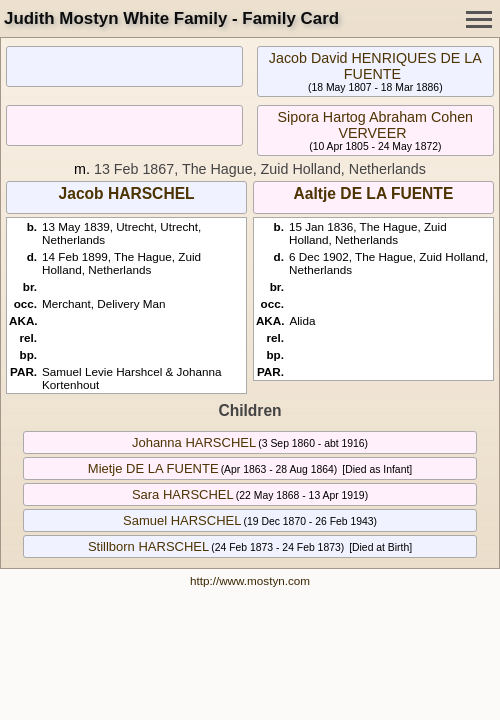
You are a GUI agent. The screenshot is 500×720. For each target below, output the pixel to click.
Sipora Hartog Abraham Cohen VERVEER (376, 125)
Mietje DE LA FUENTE (153, 468)
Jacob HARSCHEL (127, 193)
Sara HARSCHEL (183, 494)
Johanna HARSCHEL (194, 442)
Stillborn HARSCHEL (148, 546)
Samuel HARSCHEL (182, 520)
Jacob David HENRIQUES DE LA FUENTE (375, 66)
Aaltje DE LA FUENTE (374, 193)
